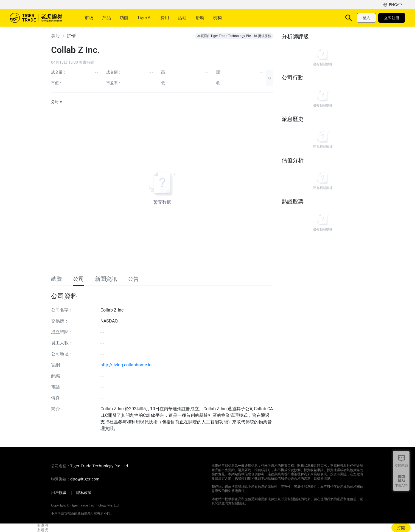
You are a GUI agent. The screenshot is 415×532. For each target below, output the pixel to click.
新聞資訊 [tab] (106, 279)
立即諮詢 (401, 466)
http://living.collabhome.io (126, 365)
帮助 (200, 18)
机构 (217, 18)
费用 (165, 18)
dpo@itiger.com (85, 479)
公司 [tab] (78, 279)
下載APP (401, 486)
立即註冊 (392, 18)
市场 (89, 18)
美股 (55, 36)
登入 (366, 18)
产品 (106, 18)
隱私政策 (84, 493)
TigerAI (144, 18)
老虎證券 (40, 18)
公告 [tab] (133, 279)
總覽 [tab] (57, 279)
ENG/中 (396, 5)
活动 (182, 18)
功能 (124, 18)
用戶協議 (59, 493)
